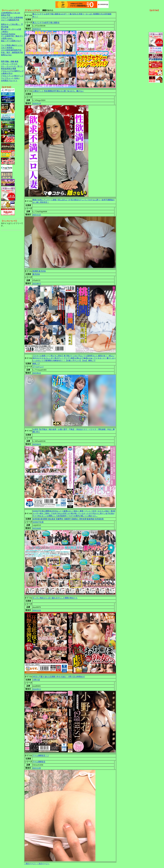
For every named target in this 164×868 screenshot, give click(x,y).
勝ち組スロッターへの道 (11, 29)
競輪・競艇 (10, 61)
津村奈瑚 (83, 519)
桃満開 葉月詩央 (39, 271)
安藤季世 (59, 519)
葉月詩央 (36, 274)
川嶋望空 (67, 519)
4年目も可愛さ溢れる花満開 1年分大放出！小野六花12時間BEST (59, 677)
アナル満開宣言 (39, 762)
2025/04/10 (37, 444)
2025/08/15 (37, 284)
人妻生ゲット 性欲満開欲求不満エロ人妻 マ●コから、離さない (58, 91)
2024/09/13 (37, 689)
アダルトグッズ (7, 76)
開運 (14, 69)
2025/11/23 (37, 215)
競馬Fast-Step (6, 55)
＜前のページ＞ (30, 864)
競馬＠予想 (6, 15)
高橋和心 (75, 519)
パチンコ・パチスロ (9, 64)
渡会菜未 (52, 519)
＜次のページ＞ (43, 864)
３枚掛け (5, 32)
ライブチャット (7, 78)
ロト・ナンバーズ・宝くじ (12, 66)
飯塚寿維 (90, 519)
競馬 (3, 61)
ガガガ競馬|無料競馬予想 (11, 50)
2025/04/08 (37, 528)
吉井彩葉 (36, 519)
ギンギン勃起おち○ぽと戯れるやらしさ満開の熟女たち (55, 598)
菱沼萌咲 (44, 519)
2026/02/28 (37, 103)
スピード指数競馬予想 (10, 20)
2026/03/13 (37, 29)
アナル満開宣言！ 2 (41, 756)
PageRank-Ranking (8, 34)
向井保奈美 (99, 519)
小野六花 (36, 680)
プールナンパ (38, 367)
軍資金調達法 (6, 69)
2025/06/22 (37, 373)
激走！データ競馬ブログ (11, 41)
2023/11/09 (37, 768)
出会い (17, 78)
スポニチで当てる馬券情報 (12, 18)
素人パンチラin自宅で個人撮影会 (46, 23)
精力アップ (19, 76)
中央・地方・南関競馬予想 (12, 52)
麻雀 (17, 61)
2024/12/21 (37, 610)
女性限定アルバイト (9, 81)
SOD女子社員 (38, 522)
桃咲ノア (36, 364)
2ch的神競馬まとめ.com (11, 13)
